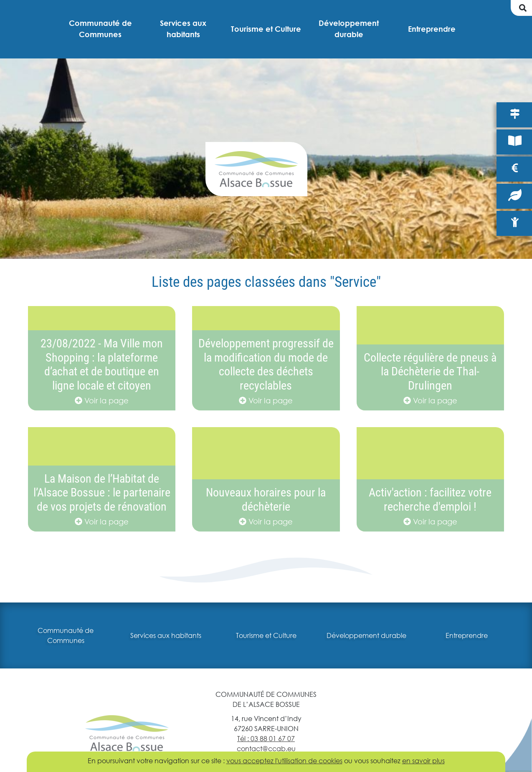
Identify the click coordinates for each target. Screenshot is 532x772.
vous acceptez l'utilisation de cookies (284, 761)
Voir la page (102, 400)
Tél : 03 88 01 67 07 (266, 738)
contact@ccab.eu (266, 748)
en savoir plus (423, 761)
